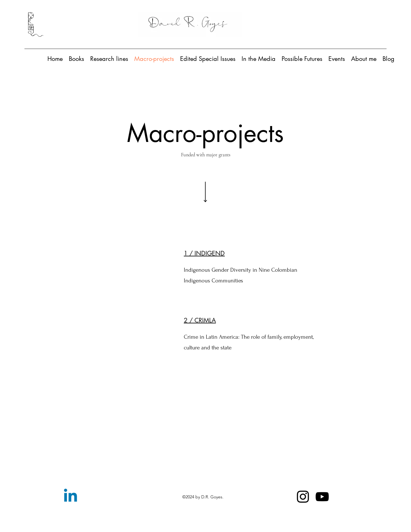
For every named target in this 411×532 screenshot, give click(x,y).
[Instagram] (303, 497)
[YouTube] (322, 497)
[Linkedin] (70, 497)
